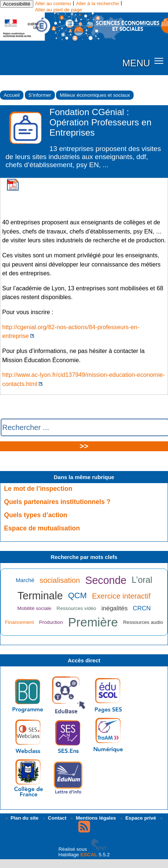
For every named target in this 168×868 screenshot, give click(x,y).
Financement (20, 622)
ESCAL (89, 855)
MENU (136, 63)
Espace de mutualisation (42, 528)
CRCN (142, 608)
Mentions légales (94, 818)
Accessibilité (17, 4)
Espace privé (139, 818)
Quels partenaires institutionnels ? (57, 502)
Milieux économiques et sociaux (95, 95)
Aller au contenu (53, 3)
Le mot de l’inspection (38, 489)
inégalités (115, 608)
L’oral (142, 580)
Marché (25, 580)
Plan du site (23, 818)
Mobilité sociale (34, 608)
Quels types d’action (36, 515)
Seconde (106, 580)
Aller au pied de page (59, 10)
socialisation (60, 580)
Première (93, 622)
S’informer (40, 95)
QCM (77, 595)
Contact (55, 818)
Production (51, 622)
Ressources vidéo (76, 608)
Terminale (40, 596)
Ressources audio (143, 622)
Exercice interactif (121, 596)
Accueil (12, 95)
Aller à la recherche (98, 3)
